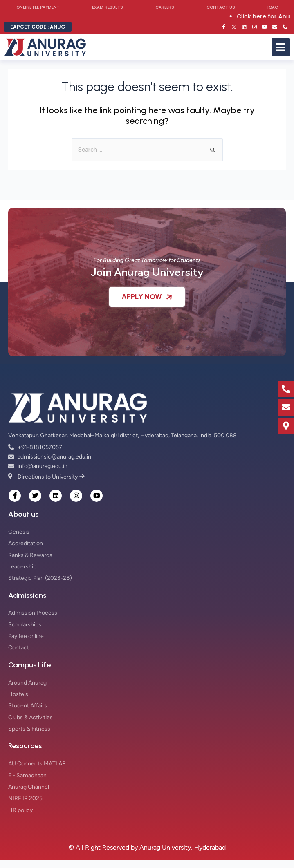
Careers (165, 7)
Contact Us (221, 7)
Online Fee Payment (38, 7)
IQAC (273, 7)
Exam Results (108, 7)
